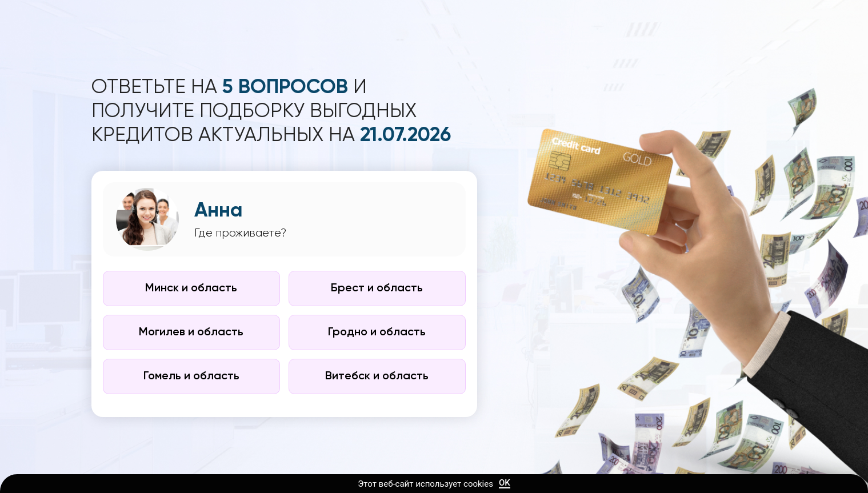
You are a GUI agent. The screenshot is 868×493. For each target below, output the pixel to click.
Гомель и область (191, 376)
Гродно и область (377, 332)
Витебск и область (377, 376)
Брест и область (377, 288)
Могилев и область (191, 332)
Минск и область (191, 288)
